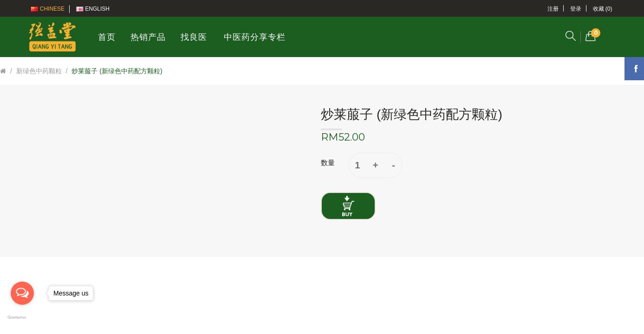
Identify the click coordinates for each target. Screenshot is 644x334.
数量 (328, 163)
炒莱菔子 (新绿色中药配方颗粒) (117, 71)
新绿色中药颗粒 (39, 71)
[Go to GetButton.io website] (22, 318)
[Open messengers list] (22, 293)
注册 (553, 9)
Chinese (48, 9)
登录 (576, 9)
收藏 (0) (603, 9)
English (93, 9)
